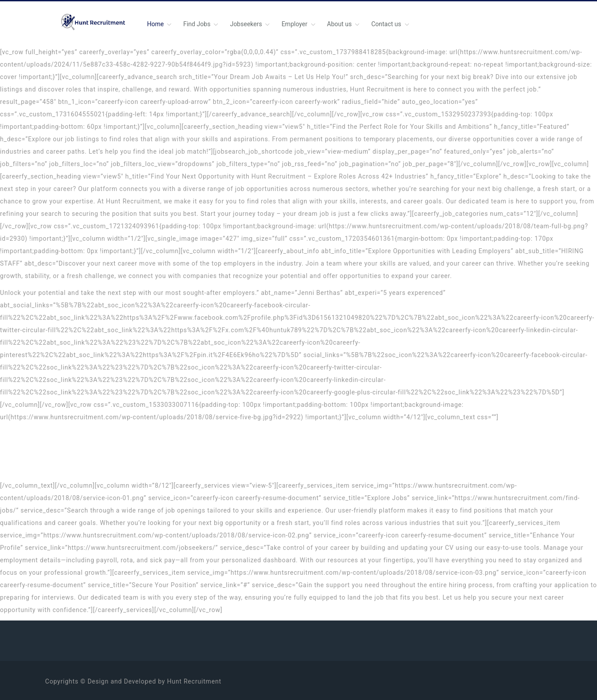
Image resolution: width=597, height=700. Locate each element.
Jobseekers (246, 24)
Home (156, 24)
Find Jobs (197, 24)
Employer (294, 24)
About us (340, 24)
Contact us (386, 24)
